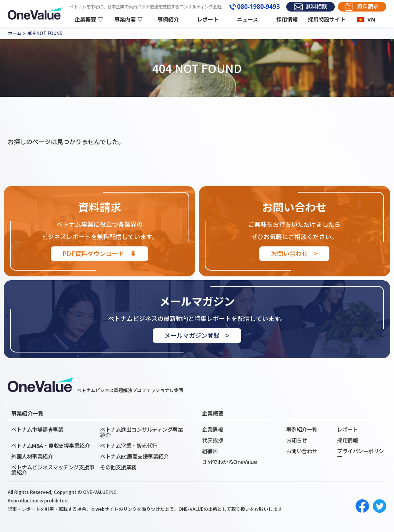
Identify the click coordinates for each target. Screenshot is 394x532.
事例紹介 (168, 19)
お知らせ (297, 440)
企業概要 (213, 413)
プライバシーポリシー (361, 454)
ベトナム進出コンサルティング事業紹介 (141, 432)
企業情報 (212, 429)
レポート (208, 19)
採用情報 (287, 19)
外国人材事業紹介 (32, 456)
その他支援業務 (118, 467)
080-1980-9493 (258, 7)
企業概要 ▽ (89, 19)
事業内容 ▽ (129, 19)
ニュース (248, 19)
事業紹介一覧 (27, 413)
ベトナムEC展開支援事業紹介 (134, 456)
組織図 (210, 451)
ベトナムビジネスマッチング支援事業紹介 (53, 470)
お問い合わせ (302, 451)
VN (371, 19)
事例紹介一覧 (302, 429)
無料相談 (316, 6)
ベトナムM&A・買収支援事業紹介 (50, 446)
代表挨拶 (212, 440)
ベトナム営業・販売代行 (129, 446)
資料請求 (368, 6)
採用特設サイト (327, 19)
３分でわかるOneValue (229, 462)
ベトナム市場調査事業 (37, 429)
